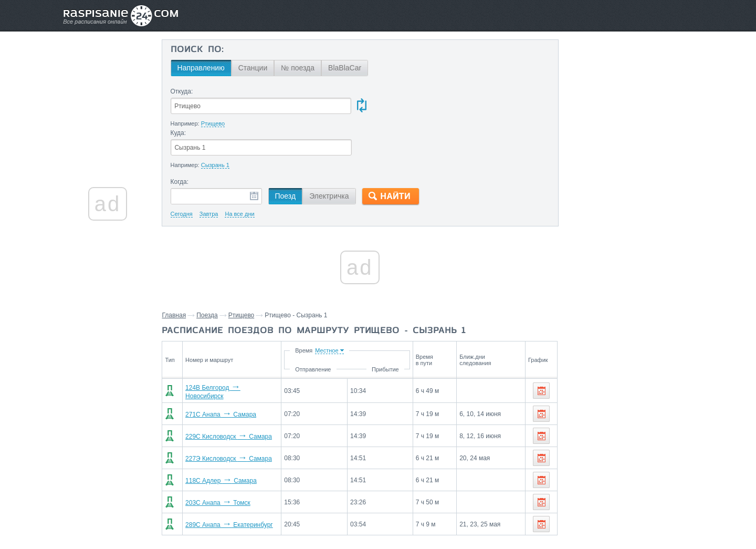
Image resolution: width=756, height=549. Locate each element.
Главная (175, 274)
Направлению (202, 68)
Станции (254, 68)
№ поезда (299, 68)
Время (341, 309)
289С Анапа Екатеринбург (226, 482)
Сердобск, (609, 413)
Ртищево (242, 274)
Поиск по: (198, 50)
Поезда (208, 274)
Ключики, (653, 429)
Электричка (330, 155)
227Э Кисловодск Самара (225, 416)
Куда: (380, 91)
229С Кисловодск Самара (225, 393)
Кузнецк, (581, 429)
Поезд (286, 155)
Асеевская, (616, 429)
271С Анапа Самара (218, 371)
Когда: (180, 141)
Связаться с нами (379, 518)
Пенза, (579, 413)
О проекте (429, 518)
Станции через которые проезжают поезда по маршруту (616, 389)
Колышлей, (648, 413)
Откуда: (182, 91)
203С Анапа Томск (215, 460)
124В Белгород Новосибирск (230, 349)
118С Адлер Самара (218, 438)
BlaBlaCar (346, 68)
